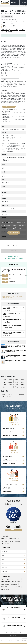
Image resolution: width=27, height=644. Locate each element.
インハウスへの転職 (16, 579)
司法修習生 (21, 394)
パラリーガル (9, 397)
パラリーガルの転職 (16, 587)
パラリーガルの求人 (6, 544)
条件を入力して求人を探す (9, 428)
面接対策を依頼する (8, 492)
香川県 (23, 385)
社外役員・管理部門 (6, 589)
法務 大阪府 (21, 296)
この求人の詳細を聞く (14, 233)
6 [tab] (19, 286)
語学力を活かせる (5, 30)
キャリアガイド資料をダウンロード (11, 484)
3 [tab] (12, 286)
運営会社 (3, 640)
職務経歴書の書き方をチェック (10, 460)
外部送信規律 (13, 635)
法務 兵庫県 (10, 298)
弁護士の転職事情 (5, 579)
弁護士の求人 (4, 539)
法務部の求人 (18, 541)
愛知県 (23, 382)
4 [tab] (15, 286)
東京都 (23, 380)
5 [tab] (17, 286)
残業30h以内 (22, 30)
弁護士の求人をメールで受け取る (11, 436)
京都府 (4, 385)
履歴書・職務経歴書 (6, 582)
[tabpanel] (14, 276)
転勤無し (4, 32)
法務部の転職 (14, 584)
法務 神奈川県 (15, 296)
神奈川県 (10, 382)
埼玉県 (17, 380)
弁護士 (4, 394)
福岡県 (10, 387)
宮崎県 (17, 387)
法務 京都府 (4, 298)
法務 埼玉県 (10, 296)
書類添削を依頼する (8, 488)
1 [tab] (8, 286)
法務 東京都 (4, 296)
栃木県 (10, 380)
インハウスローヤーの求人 (7, 541)
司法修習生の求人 (13, 539)
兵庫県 (17, 385)
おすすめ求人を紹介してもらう (10, 432)
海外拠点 (23, 387)
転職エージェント (5, 584)
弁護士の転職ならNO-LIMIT (6, 6)
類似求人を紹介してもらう (14, 246)
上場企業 (9, 32)
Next (26, 276)
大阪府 (10, 385)
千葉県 (4, 382)
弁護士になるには (5, 587)
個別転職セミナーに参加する (10, 464)
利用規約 (18, 640)
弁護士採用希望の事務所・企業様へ (14, 633)
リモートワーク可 (14, 30)
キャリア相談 (23, 3)
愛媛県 (4, 387)
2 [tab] (10, 286)
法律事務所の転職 (16, 582)
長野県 (17, 382)
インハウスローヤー (12, 394)
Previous (1, 276)
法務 (3, 397)
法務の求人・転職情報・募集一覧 (16, 6)
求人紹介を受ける (15, 3)
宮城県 (4, 380)
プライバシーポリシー (10, 640)
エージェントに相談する (9, 456)
